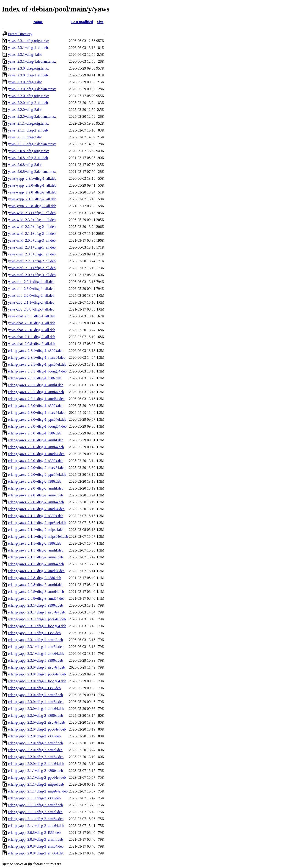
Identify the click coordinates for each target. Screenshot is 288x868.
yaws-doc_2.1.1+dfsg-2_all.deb (31, 302)
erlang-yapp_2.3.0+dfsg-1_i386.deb (34, 688)
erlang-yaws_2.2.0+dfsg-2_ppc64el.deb (37, 475)
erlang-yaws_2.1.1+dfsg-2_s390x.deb (36, 516)
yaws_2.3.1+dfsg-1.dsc (25, 55)
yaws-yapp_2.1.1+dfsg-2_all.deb (32, 199)
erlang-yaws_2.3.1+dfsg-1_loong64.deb (37, 371)
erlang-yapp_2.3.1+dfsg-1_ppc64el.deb (37, 619)
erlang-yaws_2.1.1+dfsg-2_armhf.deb (36, 550)
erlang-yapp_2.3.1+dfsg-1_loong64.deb (37, 626)
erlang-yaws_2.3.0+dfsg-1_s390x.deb (36, 406)
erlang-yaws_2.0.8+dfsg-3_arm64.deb (36, 592)
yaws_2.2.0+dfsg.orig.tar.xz (28, 96)
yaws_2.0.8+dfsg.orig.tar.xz (28, 151)
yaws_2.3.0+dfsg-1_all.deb (28, 75)
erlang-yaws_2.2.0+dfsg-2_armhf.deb (36, 488)
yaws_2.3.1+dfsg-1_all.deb (28, 48)
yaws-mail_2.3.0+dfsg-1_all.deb (32, 254)
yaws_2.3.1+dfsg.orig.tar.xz (28, 41)
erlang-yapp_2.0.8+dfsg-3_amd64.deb (36, 853)
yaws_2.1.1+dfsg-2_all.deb (28, 130)
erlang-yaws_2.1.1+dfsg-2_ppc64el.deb (37, 523)
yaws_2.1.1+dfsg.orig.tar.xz (28, 123)
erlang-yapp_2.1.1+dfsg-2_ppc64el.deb (37, 777)
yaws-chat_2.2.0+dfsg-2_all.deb (32, 330)
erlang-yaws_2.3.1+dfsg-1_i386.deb (35, 378)
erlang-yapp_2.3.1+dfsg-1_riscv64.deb (37, 612)
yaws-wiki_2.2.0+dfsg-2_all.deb (32, 227)
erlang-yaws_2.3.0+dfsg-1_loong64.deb (37, 426)
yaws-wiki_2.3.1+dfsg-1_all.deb (32, 213)
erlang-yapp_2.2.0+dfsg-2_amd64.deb (36, 764)
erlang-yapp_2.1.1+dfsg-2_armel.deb (35, 812)
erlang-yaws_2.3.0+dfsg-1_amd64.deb (36, 454)
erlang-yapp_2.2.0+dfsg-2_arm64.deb (36, 757)
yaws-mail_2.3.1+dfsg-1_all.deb (32, 247)
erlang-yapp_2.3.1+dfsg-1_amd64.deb (36, 654)
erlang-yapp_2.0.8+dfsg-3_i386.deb (34, 833)
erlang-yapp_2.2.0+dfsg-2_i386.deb (34, 736)
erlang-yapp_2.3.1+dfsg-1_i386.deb (34, 633)
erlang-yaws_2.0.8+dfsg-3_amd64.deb (36, 598)
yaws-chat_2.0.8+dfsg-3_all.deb (32, 344)
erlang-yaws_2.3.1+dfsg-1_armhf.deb (36, 385)
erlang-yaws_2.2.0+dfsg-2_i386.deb (35, 481)
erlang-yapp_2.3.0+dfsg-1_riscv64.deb (37, 667)
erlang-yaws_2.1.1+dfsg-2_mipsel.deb (36, 530)
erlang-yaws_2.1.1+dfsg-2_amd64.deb (36, 571)
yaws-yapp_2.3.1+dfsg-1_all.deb (32, 178)
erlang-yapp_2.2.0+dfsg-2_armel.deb (35, 750)
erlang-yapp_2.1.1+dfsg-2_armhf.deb (36, 805)
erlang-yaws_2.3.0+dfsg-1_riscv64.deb (37, 413)
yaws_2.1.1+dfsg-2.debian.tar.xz (32, 144)
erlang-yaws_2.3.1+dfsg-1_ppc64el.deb (37, 364)
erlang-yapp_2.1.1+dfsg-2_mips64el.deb (38, 791)
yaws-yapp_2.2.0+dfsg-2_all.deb (32, 192)
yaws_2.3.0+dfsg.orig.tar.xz (28, 68)
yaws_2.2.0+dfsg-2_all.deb (28, 103)
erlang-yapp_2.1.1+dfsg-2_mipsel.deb (36, 784)
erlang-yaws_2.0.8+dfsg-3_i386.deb (35, 578)
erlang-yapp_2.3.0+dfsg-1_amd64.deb (36, 709)
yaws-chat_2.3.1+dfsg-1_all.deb (32, 316)
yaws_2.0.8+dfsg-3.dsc (25, 165)
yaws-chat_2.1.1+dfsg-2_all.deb (32, 337)
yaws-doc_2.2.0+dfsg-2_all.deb (31, 295)
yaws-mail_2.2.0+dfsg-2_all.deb (32, 261)
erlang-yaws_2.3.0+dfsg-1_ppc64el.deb (37, 419)
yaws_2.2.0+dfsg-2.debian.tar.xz (32, 116)
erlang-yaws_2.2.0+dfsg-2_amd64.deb (36, 509)
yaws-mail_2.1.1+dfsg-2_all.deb (32, 268)
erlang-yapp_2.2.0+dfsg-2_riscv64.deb (37, 722)
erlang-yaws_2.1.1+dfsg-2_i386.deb (35, 543)
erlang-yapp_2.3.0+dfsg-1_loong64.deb (37, 681)
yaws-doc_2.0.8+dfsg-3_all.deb (31, 309)
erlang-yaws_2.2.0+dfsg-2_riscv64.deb (37, 468)
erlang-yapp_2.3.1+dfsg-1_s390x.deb (36, 605)
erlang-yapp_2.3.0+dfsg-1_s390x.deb (36, 660)
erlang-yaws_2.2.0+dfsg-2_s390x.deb (36, 461)
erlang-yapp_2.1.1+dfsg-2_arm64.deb (36, 819)
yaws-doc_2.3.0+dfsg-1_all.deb (31, 289)
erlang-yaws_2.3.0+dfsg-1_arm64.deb (36, 447)
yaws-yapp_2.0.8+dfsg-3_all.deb (32, 206)
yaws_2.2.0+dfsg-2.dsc (25, 110)
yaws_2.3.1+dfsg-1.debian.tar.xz (32, 61)
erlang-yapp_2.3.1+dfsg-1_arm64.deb (36, 647)
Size (100, 22)
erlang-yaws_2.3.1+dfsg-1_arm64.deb (36, 392)
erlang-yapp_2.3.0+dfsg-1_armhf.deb (36, 695)
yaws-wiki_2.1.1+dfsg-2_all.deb (32, 234)
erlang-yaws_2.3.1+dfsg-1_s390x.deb (36, 351)
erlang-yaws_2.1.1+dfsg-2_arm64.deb (36, 564)
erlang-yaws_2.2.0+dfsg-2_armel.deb (36, 495)
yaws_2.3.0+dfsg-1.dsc (25, 82)
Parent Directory (20, 34)
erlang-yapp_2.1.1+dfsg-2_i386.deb (34, 798)
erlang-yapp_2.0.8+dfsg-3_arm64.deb (36, 846)
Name (38, 22)
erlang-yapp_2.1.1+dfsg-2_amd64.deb (36, 826)
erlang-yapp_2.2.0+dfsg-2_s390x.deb (36, 715)
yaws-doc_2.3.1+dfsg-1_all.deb (31, 282)
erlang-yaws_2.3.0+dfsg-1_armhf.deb (36, 440)
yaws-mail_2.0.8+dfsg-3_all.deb (32, 275)
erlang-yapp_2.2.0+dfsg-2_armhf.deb (36, 743)
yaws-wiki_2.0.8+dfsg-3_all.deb (32, 240)
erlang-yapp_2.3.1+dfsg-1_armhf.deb (36, 640)
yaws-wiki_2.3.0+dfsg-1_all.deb (32, 220)
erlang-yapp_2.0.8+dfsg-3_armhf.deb (36, 839)
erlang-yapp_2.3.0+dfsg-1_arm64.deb (36, 702)
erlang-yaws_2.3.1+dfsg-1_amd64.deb (36, 399)
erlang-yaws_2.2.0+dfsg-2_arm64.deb (36, 502)
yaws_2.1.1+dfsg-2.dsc (25, 137)
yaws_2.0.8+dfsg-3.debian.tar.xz (32, 172)
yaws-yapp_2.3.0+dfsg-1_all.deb (32, 185)
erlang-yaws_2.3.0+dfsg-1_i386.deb (35, 433)
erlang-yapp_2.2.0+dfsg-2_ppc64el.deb (37, 729)
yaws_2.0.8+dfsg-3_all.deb (28, 158)
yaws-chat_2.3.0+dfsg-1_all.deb (32, 323)
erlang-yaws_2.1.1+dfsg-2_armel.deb (36, 557)
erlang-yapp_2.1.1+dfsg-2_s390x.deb (36, 771)
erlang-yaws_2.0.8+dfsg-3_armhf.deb (36, 585)
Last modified (82, 22)
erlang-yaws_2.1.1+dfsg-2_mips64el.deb (38, 536)
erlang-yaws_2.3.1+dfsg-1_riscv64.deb (37, 357)
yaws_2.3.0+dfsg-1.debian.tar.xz (32, 89)
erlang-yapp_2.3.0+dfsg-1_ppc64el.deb (37, 674)
